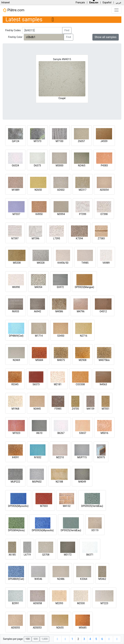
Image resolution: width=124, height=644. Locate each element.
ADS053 (37, 628)
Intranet (5, 2)
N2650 (38, 190)
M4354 (38, 287)
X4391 (15, 457)
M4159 (90, 409)
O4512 (103, 311)
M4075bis (104, 360)
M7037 (16, 214)
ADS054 (104, 190)
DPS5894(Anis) (16, 530)
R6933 (15, 311)
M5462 (102, 579)
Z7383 (101, 238)
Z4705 (75, 409)
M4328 (41, 263)
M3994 (61, 214)
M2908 (83, 360)
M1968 (15, 409)
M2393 (59, 603)
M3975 (101, 457)
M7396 (35, 238)
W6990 (16, 287)
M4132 (67, 506)
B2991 (15, 603)
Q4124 (16, 141)
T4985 (85, 263)
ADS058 (37, 603)
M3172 (68, 555)
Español (107, 2)
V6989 (106, 263)
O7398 (104, 214)
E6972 (60, 287)
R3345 (15, 384)
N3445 (37, 409)
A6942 (37, 311)
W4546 (38, 579)
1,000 (45, 639)
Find (67, 30)
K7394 (79, 238)
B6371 (90, 555)
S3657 (83, 433)
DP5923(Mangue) (84, 287)
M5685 (83, 628)
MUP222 (15, 482)
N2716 (84, 336)
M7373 (38, 141)
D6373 (37, 165)
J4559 (104, 141)
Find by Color (15, 37)
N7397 (15, 238)
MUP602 (37, 482)
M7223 (104, 603)
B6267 (61, 433)
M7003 (44, 506)
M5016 (105, 433)
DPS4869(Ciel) (16, 579)
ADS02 (61, 190)
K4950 (39, 214)
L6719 (27, 555)
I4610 (39, 433)
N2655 (60, 628)
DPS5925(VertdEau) (92, 506)
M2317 (83, 190)
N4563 (103, 384)
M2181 (58, 384)
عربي (119, 2)
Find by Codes (13, 30)
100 (28, 639)
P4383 (104, 165)
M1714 (39, 336)
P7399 (83, 214)
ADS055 (15, 628)
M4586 (59, 311)
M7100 (60, 141)
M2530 (81, 603)
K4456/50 (63, 263)
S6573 (36, 384)
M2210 (60, 457)
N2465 (82, 165)
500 (35, 639)
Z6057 (81, 141)
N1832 (38, 457)
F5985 (58, 409)
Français (80, 2)
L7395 (56, 238)
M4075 (61, 360)
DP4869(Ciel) (16, 336)
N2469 (16, 360)
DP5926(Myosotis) (18, 506)
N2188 (59, 482)
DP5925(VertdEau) (71, 530)
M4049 (82, 482)
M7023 (17, 433)
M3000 (60, 165)
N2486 (61, 579)
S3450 (61, 336)
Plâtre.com (14, 10)
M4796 (81, 311)
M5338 (17, 263)
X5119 (95, 530)
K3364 (84, 579)
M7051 (106, 409)
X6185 (12, 555)
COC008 (80, 384)
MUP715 (82, 457)
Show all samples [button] (106, 37)
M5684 (39, 360)
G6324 (15, 165)
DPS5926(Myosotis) (43, 530)
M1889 (16, 190)
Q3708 (46, 555)
